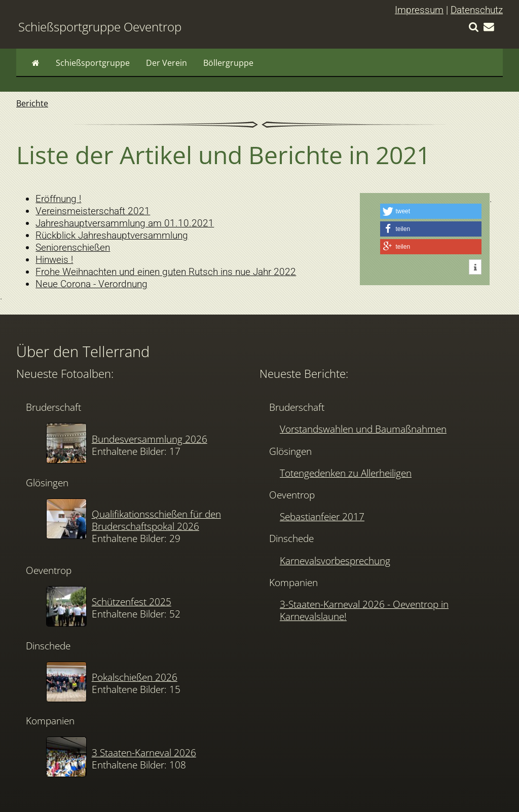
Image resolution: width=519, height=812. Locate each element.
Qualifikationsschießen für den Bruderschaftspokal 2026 (156, 520)
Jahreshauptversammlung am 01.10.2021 (125, 223)
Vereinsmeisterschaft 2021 (93, 211)
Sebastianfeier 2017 (322, 516)
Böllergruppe (228, 63)
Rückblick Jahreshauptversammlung (112, 235)
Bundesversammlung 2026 (150, 439)
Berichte (32, 103)
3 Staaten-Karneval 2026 (144, 752)
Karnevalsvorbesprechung (335, 560)
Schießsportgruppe (93, 63)
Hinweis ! (54, 260)
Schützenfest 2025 (132, 602)
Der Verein (166, 63)
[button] (431, 211)
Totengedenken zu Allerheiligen (346, 473)
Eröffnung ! (58, 199)
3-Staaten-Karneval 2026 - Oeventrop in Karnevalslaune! (364, 610)
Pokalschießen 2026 (135, 677)
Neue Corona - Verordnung (91, 284)
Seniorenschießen (73, 247)
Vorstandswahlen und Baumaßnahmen (363, 429)
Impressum (419, 10)
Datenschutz (477, 10)
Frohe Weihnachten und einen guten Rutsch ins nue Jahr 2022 (166, 272)
